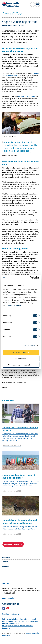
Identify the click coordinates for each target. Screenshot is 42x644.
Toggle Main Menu (38, 5)
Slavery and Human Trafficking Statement (18, 626)
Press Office (12, 14)
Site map (5, 583)
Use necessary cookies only (19, 365)
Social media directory (11, 614)
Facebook (4, 608)
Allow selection (20, 359)
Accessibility (25, 619)
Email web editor (8, 598)
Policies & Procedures (11, 624)
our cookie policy (13, 305)
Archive (5, 562)
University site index (10, 619)
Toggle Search (32, 5)
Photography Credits (30, 621)
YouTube (8, 608)
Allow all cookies (20, 352)
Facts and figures (12, 544)
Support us (6, 628)
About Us (6, 566)
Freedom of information (11, 621)
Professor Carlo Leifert (27, 96)
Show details (30, 346)
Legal (34, 619)
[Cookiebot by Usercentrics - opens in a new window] (30, 278)
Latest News (7, 557)
